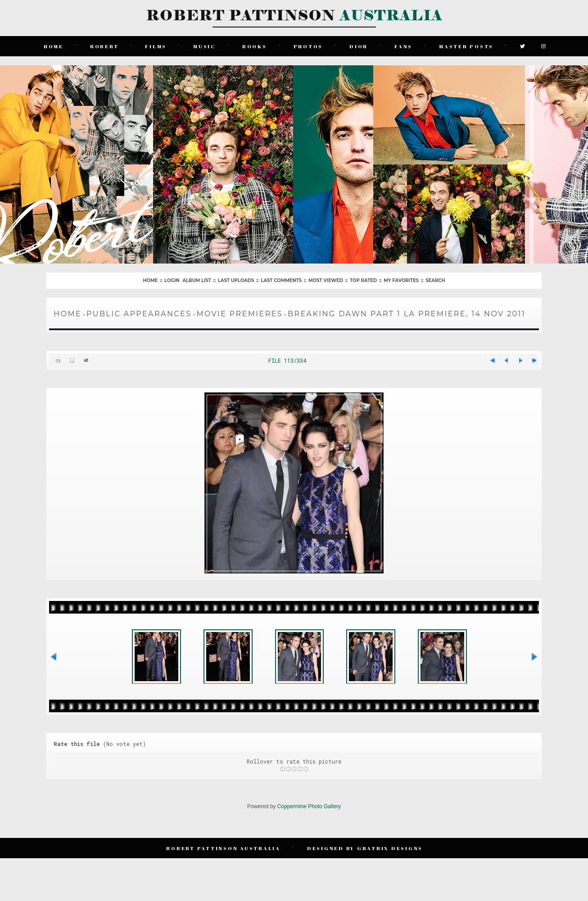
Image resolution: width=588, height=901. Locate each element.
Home (54, 45)
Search (435, 278)
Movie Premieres (240, 312)
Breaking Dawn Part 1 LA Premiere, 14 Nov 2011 (407, 312)
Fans (404, 45)
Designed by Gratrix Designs (365, 862)
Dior (359, 45)
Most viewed (326, 278)
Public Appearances (139, 312)
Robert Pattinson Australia (224, 862)
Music (205, 45)
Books (255, 45)
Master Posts (467, 45)
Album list (197, 278)
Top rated (363, 278)
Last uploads (236, 278)
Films (157, 45)
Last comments (281, 278)
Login (172, 278)
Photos (309, 45)
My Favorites (401, 278)
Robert (105, 45)
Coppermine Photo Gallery (309, 821)
